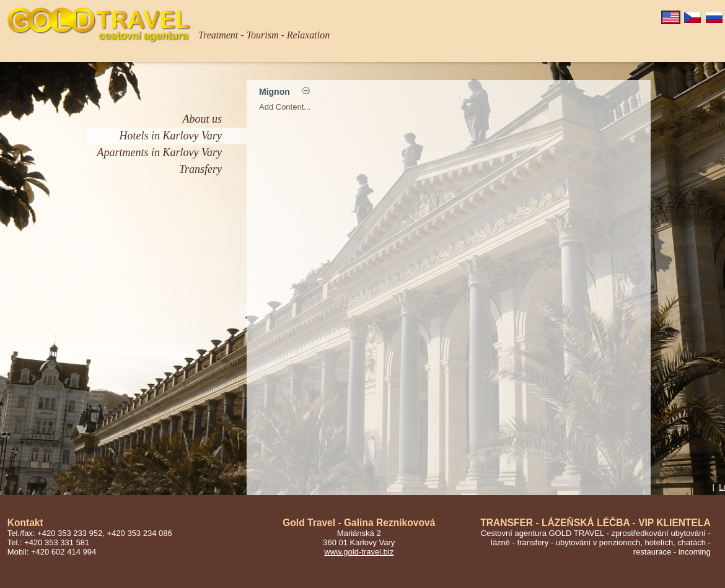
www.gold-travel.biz (359, 552)
